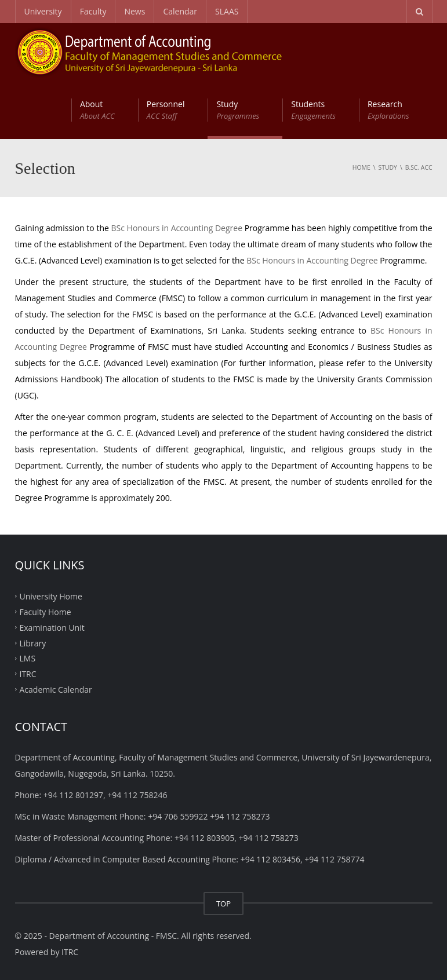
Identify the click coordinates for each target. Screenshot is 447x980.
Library (33, 643)
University (43, 11)
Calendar (180, 11)
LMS (28, 658)
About (97, 110)
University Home (51, 596)
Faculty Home (46, 612)
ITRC (28, 674)
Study (238, 110)
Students (313, 110)
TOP (224, 904)
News (135, 11)
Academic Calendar (56, 690)
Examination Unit (52, 627)
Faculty (93, 11)
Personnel (166, 110)
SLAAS (227, 11)
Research (388, 110)
